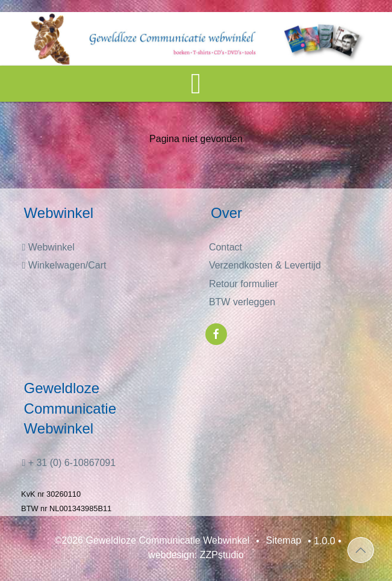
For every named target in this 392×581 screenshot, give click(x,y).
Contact (226, 247)
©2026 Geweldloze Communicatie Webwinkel (152, 541)
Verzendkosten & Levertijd (265, 265)
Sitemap (284, 541)
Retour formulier (244, 284)
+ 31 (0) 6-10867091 (69, 463)
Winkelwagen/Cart (64, 265)
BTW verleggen (242, 302)
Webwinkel (48, 247)
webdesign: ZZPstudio (196, 555)
